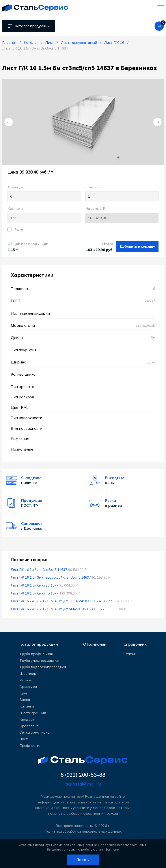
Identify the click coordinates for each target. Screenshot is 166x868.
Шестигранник (33, 713)
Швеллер (28, 673)
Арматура (28, 686)
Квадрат (27, 719)
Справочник (135, 644)
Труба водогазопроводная (43, 667)
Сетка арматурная (35, 732)
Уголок (26, 680)
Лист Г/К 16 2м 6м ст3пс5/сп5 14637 (39, 570)
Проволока (29, 726)
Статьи (130, 654)
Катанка (27, 706)
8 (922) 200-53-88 (83, 775)
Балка (25, 700)
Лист (24, 739)
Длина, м (44, 193)
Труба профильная (36, 654)
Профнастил (30, 746)
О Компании (95, 644)
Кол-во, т (44, 215)
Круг (24, 693)
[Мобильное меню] (160, 8)
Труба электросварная (39, 660)
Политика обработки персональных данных (83, 831)
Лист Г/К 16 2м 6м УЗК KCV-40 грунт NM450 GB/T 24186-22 (58, 609)
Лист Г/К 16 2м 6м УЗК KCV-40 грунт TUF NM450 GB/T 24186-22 (61, 601)
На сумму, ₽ (122, 215)
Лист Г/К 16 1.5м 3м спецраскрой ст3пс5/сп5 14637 (51, 577)
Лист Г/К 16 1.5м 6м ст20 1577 (35, 585)
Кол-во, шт (122, 193)
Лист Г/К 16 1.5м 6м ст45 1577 (35, 593)
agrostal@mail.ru (83, 784)
